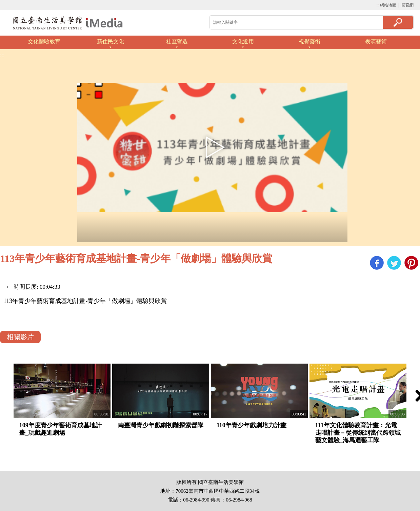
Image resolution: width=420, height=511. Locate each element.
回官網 (407, 5)
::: (377, 5)
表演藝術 (376, 42)
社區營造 (177, 42)
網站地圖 (388, 5)
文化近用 (243, 42)
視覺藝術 (309, 42)
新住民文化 (111, 42)
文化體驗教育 (44, 42)
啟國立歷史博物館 (68, 23)
